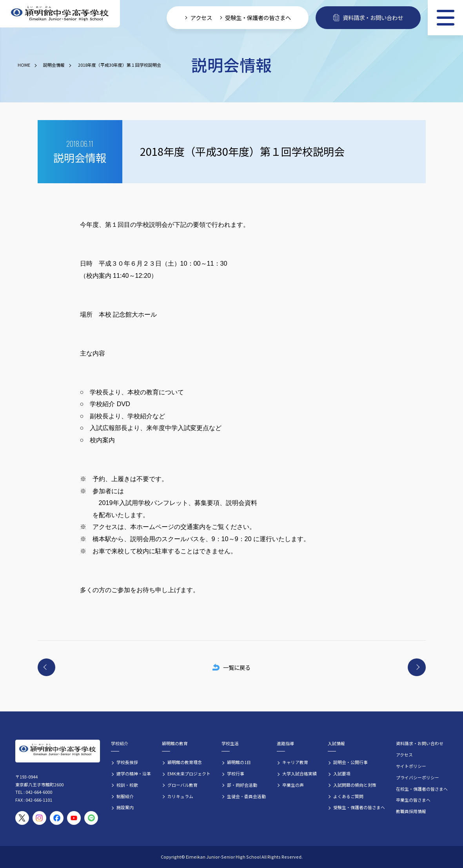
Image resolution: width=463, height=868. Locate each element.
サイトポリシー (411, 766)
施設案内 (125, 807)
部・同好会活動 (242, 785)
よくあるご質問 (348, 796)
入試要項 (342, 773)
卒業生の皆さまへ (413, 800)
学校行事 (236, 773)
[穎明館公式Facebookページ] (57, 818)
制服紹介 (125, 796)
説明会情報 (54, 65)
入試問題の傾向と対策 (355, 785)
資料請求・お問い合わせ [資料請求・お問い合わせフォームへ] (368, 17)
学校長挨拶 (127, 762)
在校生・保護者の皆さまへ (422, 789)
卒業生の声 (293, 785)
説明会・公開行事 (350, 762)
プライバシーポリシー (418, 777)
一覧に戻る (231, 667)
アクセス (404, 755)
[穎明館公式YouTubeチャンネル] (74, 818)
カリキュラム (180, 796)
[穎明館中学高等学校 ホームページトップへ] (60, 14)
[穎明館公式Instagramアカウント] (39, 818)
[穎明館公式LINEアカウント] (91, 818)
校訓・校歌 (127, 785)
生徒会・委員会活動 (246, 796)
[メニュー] (445, 18)
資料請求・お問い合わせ (420, 743)
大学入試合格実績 (300, 773)
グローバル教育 (182, 785)
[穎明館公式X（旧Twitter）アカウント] (22, 818)
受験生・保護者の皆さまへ (359, 807)
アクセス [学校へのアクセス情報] (201, 17)
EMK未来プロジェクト (189, 773)
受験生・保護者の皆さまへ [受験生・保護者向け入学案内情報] (258, 17)
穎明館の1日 (239, 762)
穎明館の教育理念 (185, 762)
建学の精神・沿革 (134, 773)
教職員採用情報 (411, 811)
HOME (24, 65)
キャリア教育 (295, 762)
